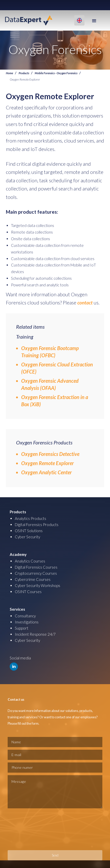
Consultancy (25, 616)
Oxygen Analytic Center (46, 472)
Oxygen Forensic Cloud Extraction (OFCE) (57, 368)
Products (24, 73)
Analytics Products (30, 518)
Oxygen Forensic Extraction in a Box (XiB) (55, 401)
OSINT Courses (28, 592)
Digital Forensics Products (37, 525)
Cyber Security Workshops (38, 585)
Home (9, 73)
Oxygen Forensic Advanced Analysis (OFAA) (50, 384)
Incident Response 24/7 (35, 634)
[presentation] (29, 829)
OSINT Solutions (29, 531)
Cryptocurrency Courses (36, 573)
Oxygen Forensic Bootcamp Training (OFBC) (50, 352)
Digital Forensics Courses (36, 567)
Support (22, 628)
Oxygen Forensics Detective (50, 454)
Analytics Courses (30, 561)
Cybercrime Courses (33, 579)
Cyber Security (27, 537)
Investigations (27, 622)
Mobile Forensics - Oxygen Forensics (56, 73)
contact (85, 303)
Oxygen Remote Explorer (47, 463)
